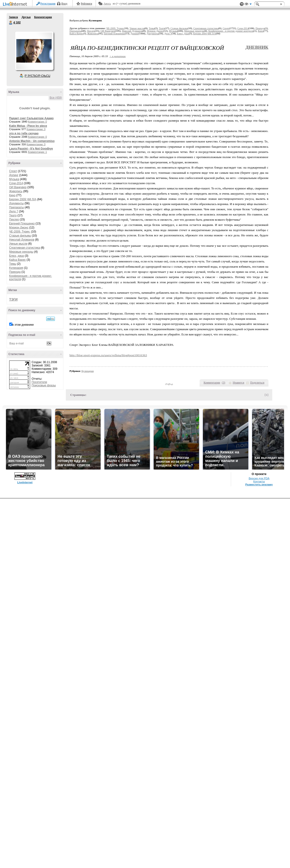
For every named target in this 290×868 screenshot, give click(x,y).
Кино (12, 195)
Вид (248, 5)
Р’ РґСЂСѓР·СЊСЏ (37, 76)
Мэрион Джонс (19, 228)
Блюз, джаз (17, 256)
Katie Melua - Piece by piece (28, 126)
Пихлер (14, 219)
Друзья (26, 17)
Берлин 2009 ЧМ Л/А (23, 199)
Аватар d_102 (34, 51)
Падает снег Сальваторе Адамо (31, 118)
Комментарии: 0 (37, 122)
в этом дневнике (23, 325)
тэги (13, 299)
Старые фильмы (20, 236)
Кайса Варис (18, 260)
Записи (13, 17)
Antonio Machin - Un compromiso (32, 141)
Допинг (14, 175)
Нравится (238, 383)
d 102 (11, 23)
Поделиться (257, 383)
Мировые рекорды (21, 252)
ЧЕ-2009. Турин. (20, 232)
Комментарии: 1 (37, 152)
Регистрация (48, 4)
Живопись (16, 191)
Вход (64, 4)
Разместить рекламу (259, 484)
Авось (107, 4)
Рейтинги (86, 4)
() (223, 383)
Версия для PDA (259, 478)
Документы (17, 203)
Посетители (39, 382)
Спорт (13, 171)
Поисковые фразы (44, 385)
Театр (13, 215)
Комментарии (43, 17)
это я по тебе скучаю (24, 133)
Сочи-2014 (16, 183)
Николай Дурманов (22, 240)
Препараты (17, 207)
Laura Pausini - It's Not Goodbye (31, 149)
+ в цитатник (117, 56)
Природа (15, 272)
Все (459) (56, 98)
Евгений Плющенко (22, 224)
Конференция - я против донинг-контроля (231, 31)
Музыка (14, 179)
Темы (13, 264)
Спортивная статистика (25, 248)
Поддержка (242, 4)
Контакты (259, 481)
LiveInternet (16, 4)
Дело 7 (14, 211)
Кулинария (16, 268)
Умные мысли (18, 244)
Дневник (257, 47)
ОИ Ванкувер (18, 187)
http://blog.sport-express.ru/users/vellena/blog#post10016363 (108, 355)
